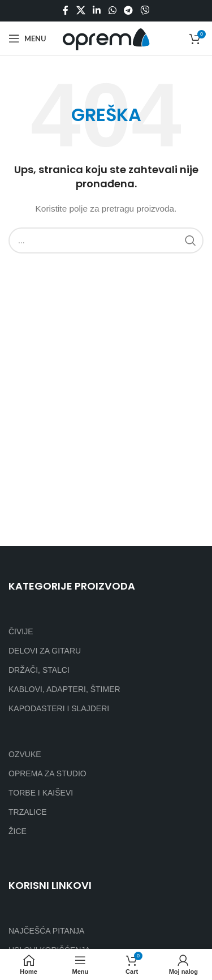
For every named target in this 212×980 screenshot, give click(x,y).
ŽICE (18, 831)
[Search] (106, 240)
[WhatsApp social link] (112, 10)
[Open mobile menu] (27, 38)
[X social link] (81, 10)
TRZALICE (28, 812)
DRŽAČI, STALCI (39, 670)
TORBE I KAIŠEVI (41, 793)
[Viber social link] (144, 10)
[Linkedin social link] (97, 10)
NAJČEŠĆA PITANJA (46, 931)
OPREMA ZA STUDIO (47, 773)
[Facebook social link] (66, 10)
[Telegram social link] (128, 10)
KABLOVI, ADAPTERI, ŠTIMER (64, 689)
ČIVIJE (21, 631)
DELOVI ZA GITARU (45, 651)
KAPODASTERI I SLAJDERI (59, 708)
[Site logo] (106, 38)
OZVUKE (25, 754)
